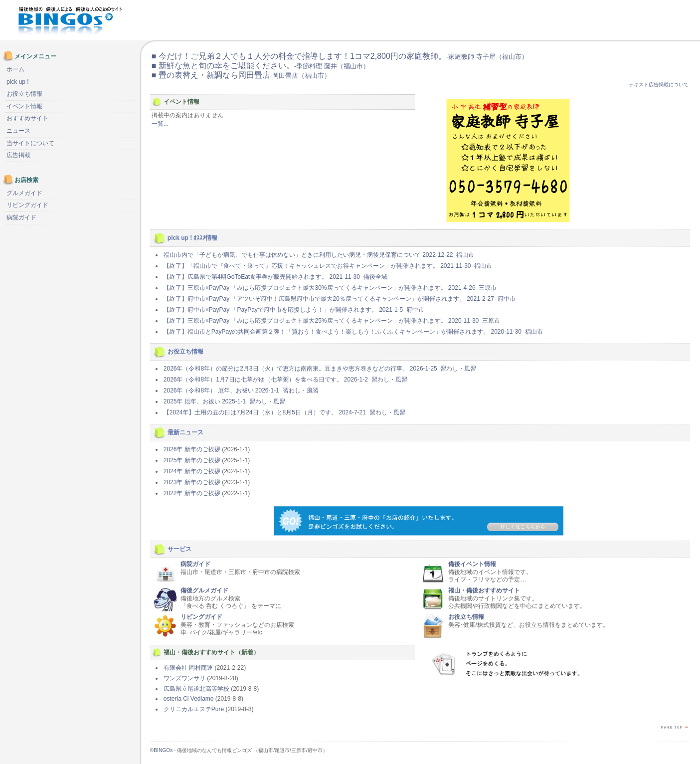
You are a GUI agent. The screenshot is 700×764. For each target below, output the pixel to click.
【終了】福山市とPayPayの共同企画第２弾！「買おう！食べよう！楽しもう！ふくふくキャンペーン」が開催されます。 (353, 332)
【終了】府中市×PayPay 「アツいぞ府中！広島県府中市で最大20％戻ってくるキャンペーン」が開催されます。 (340, 299)
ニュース (18, 131)
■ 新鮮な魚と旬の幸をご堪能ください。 (261, 66)
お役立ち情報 (466, 617)
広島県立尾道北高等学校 (196, 689)
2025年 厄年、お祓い (224, 401)
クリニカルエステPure (194, 709)
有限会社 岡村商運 (188, 668)
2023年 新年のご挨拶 (192, 482)
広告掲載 (18, 155)
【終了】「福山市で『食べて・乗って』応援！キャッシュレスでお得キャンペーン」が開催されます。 (328, 266)
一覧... (160, 124)
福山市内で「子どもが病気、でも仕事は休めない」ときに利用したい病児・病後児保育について (319, 255)
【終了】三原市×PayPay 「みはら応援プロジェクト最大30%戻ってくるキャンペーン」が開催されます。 (330, 288)
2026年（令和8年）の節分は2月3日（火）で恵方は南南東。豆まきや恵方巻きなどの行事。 (320, 369)
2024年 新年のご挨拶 (192, 471)
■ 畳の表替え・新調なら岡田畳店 (241, 75)
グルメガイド (24, 193)
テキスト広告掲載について (659, 85)
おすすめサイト (27, 118)
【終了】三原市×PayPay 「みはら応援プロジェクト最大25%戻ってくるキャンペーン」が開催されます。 (332, 321)
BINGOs (163, 750)
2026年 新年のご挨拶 (192, 449)
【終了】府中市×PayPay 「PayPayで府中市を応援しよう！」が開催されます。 (294, 310)
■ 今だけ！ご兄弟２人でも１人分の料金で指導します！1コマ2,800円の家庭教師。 (340, 56)
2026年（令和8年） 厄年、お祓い (241, 390)
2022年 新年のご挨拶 (192, 493)
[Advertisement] (578, 20)
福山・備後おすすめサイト (484, 590)
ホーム (15, 69)
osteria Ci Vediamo (189, 699)
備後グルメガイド (204, 590)
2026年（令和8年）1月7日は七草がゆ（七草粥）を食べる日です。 (285, 380)
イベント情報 (24, 106)
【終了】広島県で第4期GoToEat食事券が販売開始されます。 (275, 277)
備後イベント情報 (472, 564)
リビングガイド (201, 617)
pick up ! (18, 82)
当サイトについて (30, 143)
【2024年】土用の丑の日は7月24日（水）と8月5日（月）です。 (284, 412)
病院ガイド (195, 564)
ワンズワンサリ (184, 678)
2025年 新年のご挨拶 (192, 460)
